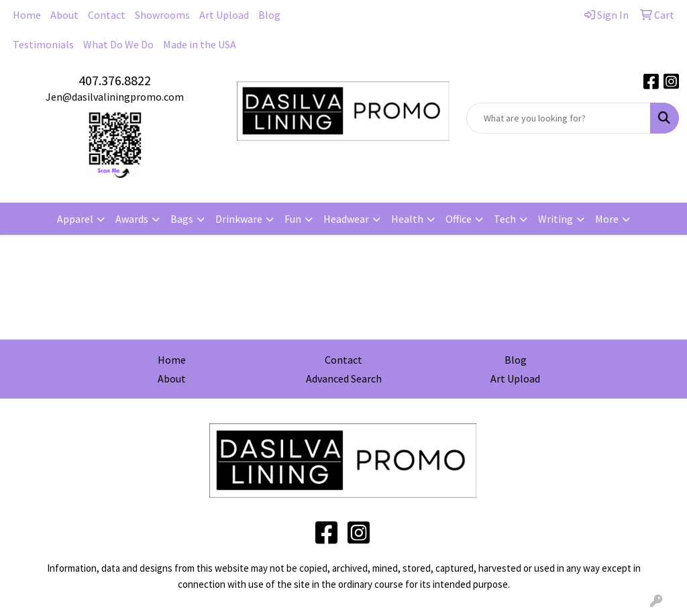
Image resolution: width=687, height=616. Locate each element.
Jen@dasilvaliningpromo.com (115, 97)
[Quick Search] (559, 118)
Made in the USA (200, 44)
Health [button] (407, 219)
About (64, 15)
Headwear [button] (346, 219)
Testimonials (43, 44)
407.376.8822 (115, 80)
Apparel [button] (75, 219)
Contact (107, 15)
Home (27, 15)
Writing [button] (556, 219)
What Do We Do (118, 44)
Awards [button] (132, 219)
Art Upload (224, 15)
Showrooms (162, 15)
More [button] (607, 219)
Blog (269, 15)
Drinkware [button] (239, 219)
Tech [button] (505, 219)
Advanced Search (344, 378)
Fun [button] (293, 219)
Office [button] (459, 219)
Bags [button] (182, 219)
